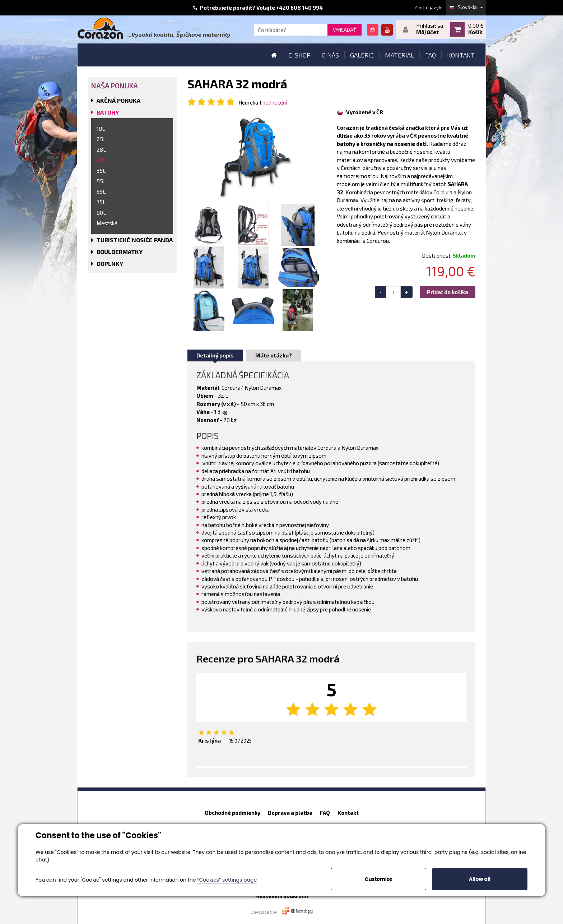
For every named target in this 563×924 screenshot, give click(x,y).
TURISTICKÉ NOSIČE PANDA (135, 240)
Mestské (107, 223)
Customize (378, 879)
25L (101, 139)
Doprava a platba (290, 813)
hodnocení (275, 102)
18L (101, 129)
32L (101, 160)
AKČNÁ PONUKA (118, 100)
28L (101, 149)
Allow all (480, 879)
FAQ (325, 813)
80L (101, 213)
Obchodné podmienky (232, 813)
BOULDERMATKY (120, 252)
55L (101, 181)
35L (101, 171)
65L (101, 191)
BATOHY (108, 112)
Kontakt (348, 813)
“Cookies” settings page (227, 880)
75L (101, 202)
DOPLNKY (110, 264)
